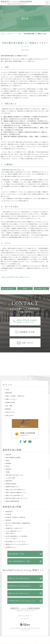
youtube (30, 442)
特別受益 (8, 469)
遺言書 (20, 34)
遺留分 (8, 460)
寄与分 (8, 466)
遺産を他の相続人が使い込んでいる (16, 498)
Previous (2, 360)
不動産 (8, 472)
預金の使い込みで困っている (14, 475)
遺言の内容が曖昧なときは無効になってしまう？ (9, 288)
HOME (3, 34)
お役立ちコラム (11, 34)
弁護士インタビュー (12, 399)
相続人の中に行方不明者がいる (15, 490)
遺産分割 (8, 455)
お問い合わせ (9, 415)
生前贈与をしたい (11, 547)
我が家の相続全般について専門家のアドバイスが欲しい (16, 537)
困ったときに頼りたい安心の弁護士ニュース (16, 277)
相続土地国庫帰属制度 (12, 501)
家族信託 (8, 520)
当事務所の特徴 (10, 402)
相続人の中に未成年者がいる (14, 495)
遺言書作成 (9, 512)
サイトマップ (24, 619)
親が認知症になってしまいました (16, 541)
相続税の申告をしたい (12, 487)
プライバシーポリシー (24, 616)
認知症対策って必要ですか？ (14, 528)
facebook (20, 442)
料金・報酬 (9, 406)
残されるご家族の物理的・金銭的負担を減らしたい (18, 524)
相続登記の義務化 (11, 484)
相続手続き (9, 481)
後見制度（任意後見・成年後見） (16, 517)
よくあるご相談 (10, 478)
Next (48, 360)
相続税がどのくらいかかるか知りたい (17, 544)
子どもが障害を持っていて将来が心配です (14, 532)
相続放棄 (8, 463)
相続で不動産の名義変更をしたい (16, 492)
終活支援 (8, 514)
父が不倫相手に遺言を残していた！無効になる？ (42, 288)
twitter (25, 442)
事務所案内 (9, 393)
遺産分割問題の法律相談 (13, 457)
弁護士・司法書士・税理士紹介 (15, 396)
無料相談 (8, 409)
